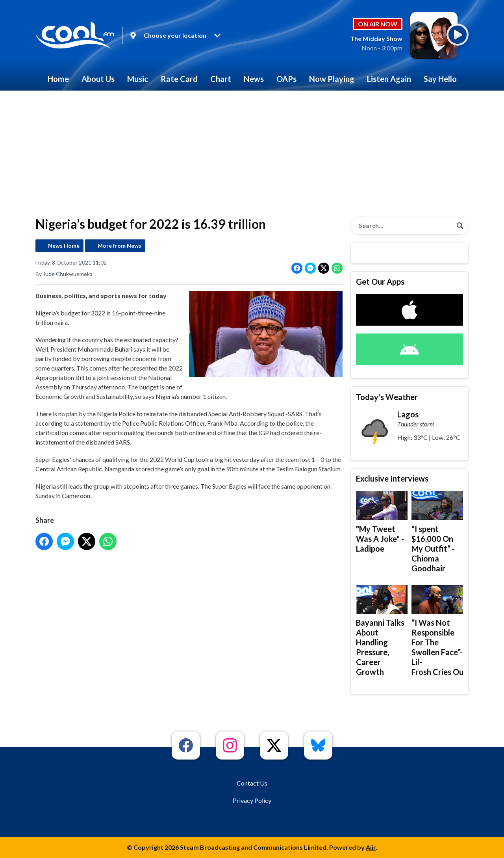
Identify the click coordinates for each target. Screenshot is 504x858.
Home (58, 79)
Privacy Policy (252, 800)
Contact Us (252, 783)
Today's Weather (387, 397)
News (254, 79)
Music (138, 79)
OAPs (286, 79)
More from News (120, 246)
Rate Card (179, 79)
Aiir (371, 847)
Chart (221, 79)
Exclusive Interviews (392, 478)
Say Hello (440, 79)
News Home (64, 246)
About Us (98, 79)
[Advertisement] (252, 150)
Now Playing (332, 79)
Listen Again (389, 79)
